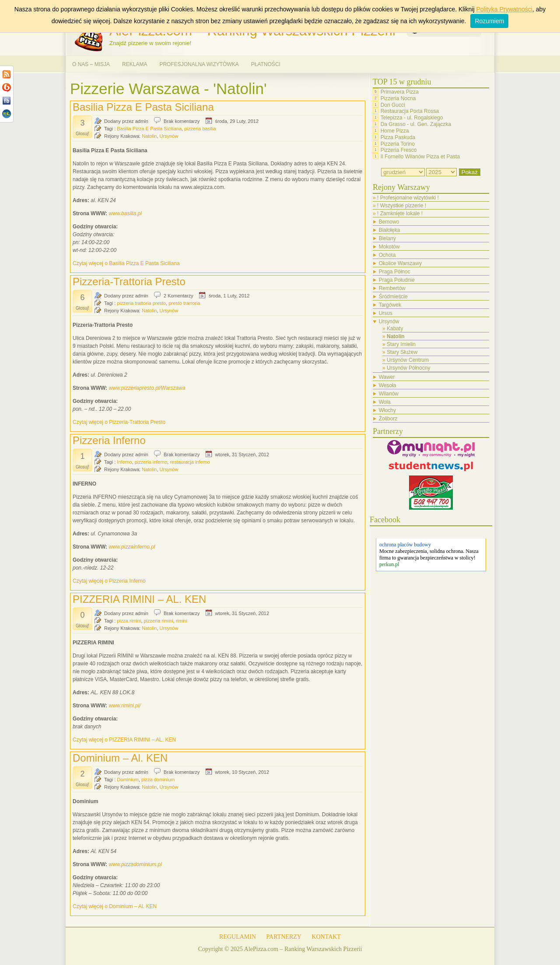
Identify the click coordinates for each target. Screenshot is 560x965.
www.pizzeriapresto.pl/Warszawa (147, 388)
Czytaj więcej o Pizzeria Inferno (109, 581)
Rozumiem (489, 21)
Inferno (124, 462)
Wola (385, 402)
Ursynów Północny (408, 368)
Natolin (149, 136)
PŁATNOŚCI (266, 64)
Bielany (387, 238)
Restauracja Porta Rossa (410, 111)
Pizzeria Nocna (398, 98)
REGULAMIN (238, 937)
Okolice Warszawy (400, 263)
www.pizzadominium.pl (135, 864)
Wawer (387, 377)
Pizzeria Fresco (399, 150)
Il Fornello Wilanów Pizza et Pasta (420, 157)
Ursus (386, 313)
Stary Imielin (401, 344)
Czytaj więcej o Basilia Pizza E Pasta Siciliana (126, 263)
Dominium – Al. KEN (120, 758)
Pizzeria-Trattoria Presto (129, 281)
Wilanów (389, 394)
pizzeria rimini (159, 621)
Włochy (387, 410)
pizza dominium (158, 780)
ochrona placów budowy (405, 545)
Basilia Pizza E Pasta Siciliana (143, 107)
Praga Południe (397, 280)
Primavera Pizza (400, 92)
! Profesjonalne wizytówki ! (408, 198)
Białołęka (390, 230)
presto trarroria (184, 303)
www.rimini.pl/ (124, 706)
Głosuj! (82, 134)
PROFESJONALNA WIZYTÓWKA (199, 64)
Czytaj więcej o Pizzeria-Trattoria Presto (119, 422)
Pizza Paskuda (398, 137)
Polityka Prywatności (504, 9)
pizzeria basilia (200, 129)
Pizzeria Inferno (109, 440)
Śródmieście (393, 297)
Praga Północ (395, 272)
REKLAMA (135, 64)
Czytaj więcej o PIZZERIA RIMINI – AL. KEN (124, 740)
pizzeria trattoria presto (141, 303)
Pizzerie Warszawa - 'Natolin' (168, 89)
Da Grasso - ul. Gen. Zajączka (416, 124)
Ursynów (169, 136)
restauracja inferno (190, 462)
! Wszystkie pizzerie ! (402, 206)
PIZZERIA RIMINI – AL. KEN (139, 599)
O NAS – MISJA (91, 64)
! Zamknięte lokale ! (400, 213)
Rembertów (392, 288)
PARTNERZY (284, 937)
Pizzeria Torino (398, 143)
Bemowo (389, 222)
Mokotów (389, 247)
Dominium (128, 780)
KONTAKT (326, 937)
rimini (182, 621)
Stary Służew (402, 352)
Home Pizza (395, 131)
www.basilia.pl (125, 213)
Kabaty (395, 329)
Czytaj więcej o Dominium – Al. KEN (115, 906)
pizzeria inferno (151, 462)
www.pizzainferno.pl (132, 547)
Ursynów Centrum (408, 360)
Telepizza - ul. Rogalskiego (412, 118)
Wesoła (388, 385)
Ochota (387, 255)
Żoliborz (388, 419)
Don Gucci (393, 105)
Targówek (390, 305)
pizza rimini (129, 621)
